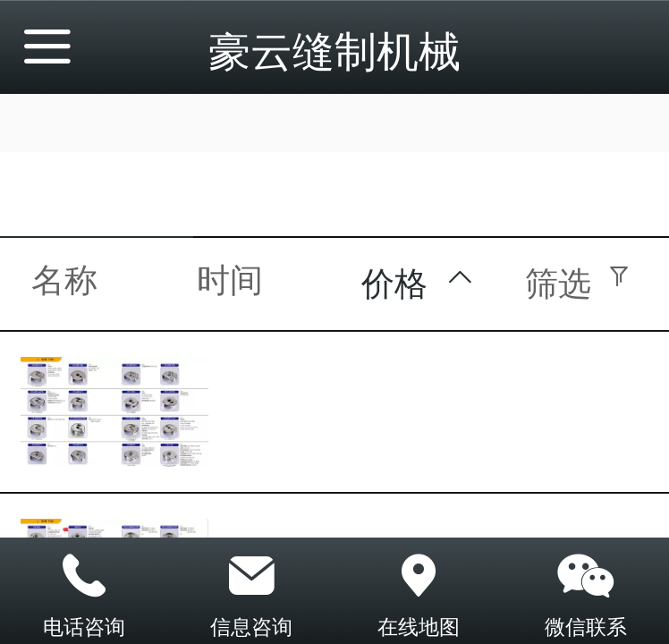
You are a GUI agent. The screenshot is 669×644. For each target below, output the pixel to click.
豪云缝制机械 (334, 52)
